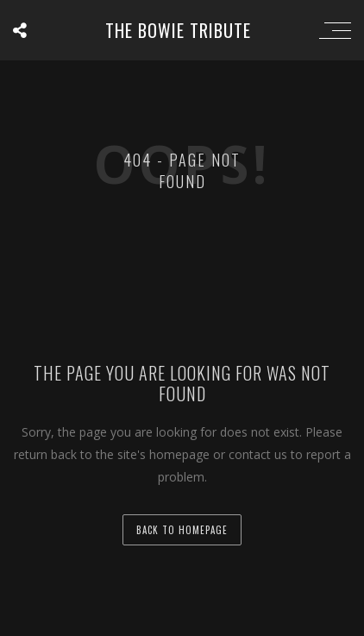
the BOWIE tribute (178, 30)
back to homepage (182, 530)
